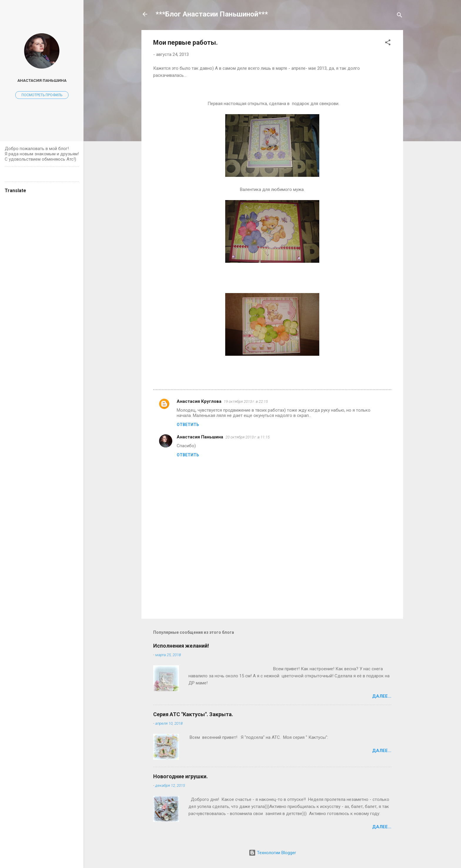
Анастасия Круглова (199, 401)
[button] (388, 43)
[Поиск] (400, 16)
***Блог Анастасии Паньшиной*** (212, 14)
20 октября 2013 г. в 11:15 (248, 437)
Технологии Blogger (272, 853)
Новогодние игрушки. (181, 776)
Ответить (188, 425)
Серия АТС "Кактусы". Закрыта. (193, 714)
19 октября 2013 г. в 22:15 (246, 401)
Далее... (382, 696)
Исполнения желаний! (181, 646)
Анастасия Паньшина (200, 437)
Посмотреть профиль (42, 95)
